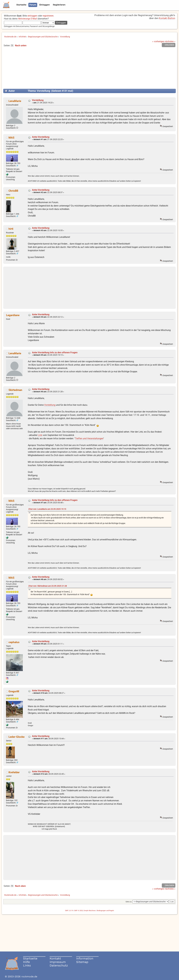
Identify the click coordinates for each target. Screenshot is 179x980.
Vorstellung (38, 100)
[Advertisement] (89, 69)
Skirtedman (15, 390)
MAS (11, 138)
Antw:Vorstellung (41, 137)
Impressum (58, 962)
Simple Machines (90, 911)
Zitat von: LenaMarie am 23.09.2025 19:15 (47, 509)
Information (85, 958)
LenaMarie (15, 101)
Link (40, 435)
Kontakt (55, 958)
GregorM (14, 691)
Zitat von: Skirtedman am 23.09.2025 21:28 (48, 586)
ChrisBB (13, 191)
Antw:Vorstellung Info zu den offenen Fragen (55, 353)
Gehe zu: (129, 902)
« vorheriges (158, 41)
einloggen (32, 16)
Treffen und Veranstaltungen (89, 438)
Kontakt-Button (167, 18)
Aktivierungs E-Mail (27, 19)
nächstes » (170, 41)
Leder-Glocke (17, 737)
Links (27, 965)
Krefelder (14, 772)
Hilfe (26, 962)
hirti (11, 229)
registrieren (48, 16)
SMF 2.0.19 (69, 911)
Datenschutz (59, 965)
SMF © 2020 (78, 911)
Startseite (30, 958)
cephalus (14, 642)
